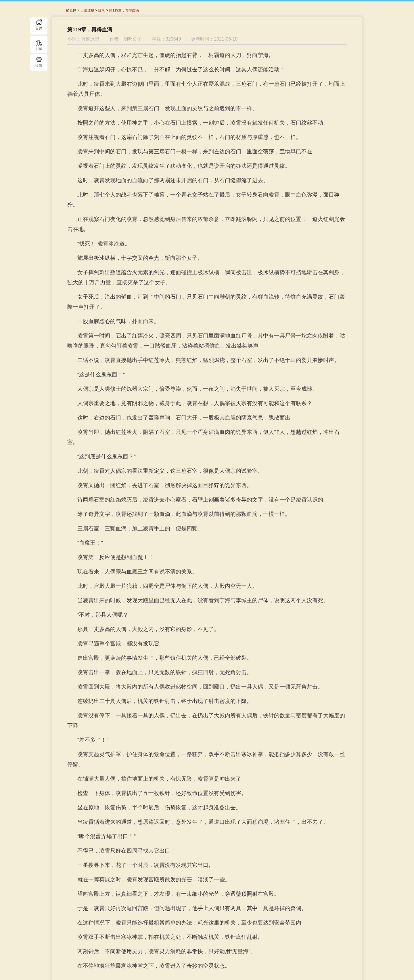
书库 (39, 44)
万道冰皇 (87, 10)
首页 (39, 26)
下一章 (254, 950)
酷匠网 (71, 10)
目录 (39, 63)
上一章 (150, 950)
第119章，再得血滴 (124, 10)
